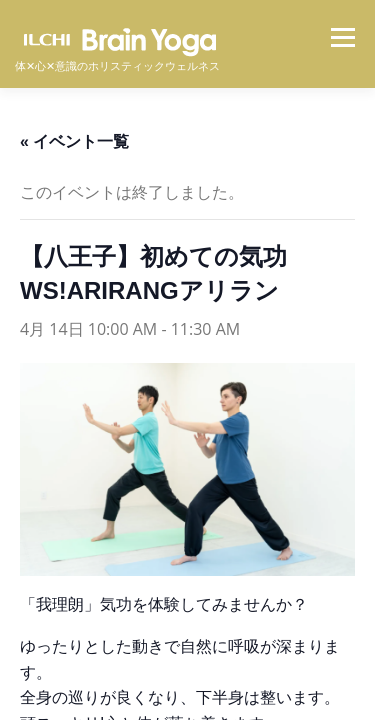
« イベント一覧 (74, 141)
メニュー (342, 37)
